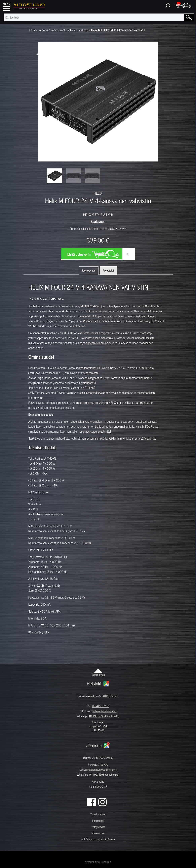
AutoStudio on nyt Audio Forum (98, 839)
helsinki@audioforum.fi (105, 711)
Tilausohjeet (98, 821)
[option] (55, 176)
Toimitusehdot (98, 814)
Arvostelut (108, 270)
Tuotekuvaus (89, 270)
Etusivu (34, 30)
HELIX (98, 193)
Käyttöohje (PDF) (39, 632)
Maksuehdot (98, 833)
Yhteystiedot (98, 827)
